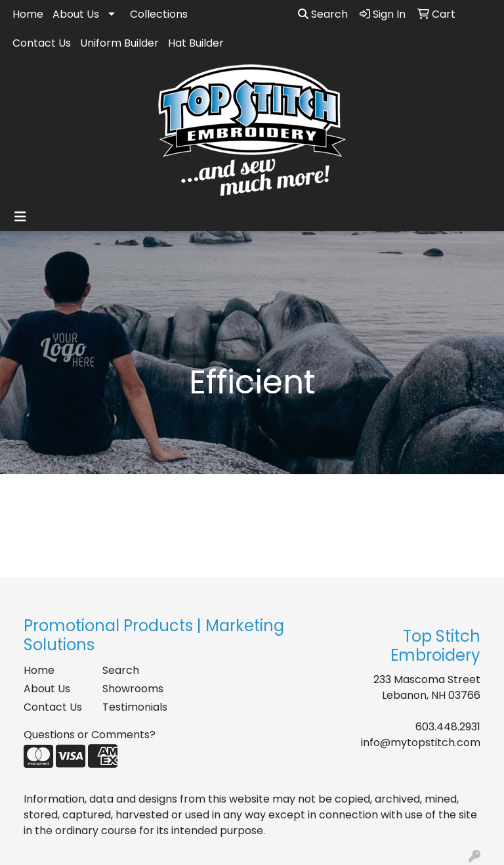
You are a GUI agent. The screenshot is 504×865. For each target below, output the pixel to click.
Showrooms (133, 689)
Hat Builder (196, 43)
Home (28, 14)
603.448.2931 (448, 727)
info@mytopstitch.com (421, 743)
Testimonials (134, 707)
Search (323, 14)
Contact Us (42, 43)
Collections (159, 14)
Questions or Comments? (90, 735)
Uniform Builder (119, 43)
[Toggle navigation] (20, 217)
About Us (76, 14)
